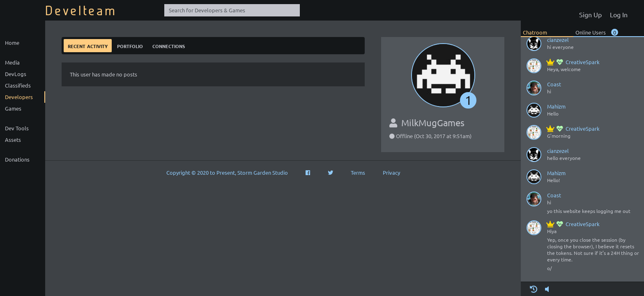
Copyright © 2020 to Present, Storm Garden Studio (227, 172)
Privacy (391, 172)
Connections (169, 45)
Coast (554, 84)
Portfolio (130, 45)
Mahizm (556, 106)
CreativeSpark (573, 62)
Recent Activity (88, 45)
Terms (358, 172)
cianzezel (558, 40)
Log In (619, 14)
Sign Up (590, 14)
